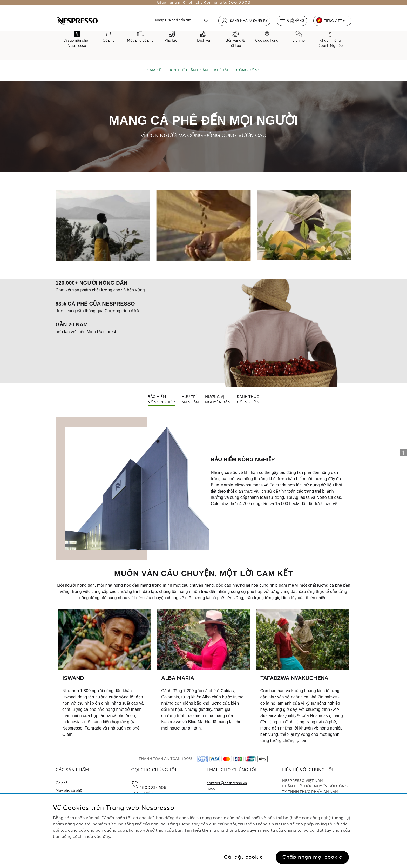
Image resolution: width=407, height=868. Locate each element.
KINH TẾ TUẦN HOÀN (189, 70)
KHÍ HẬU (222, 70)
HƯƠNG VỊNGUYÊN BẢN (218, 400)
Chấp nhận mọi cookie (312, 857)
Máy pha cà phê (69, 791)
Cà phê (62, 783)
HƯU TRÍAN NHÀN (190, 400)
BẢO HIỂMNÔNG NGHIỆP (161, 400)
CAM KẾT (155, 70)
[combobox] (181, 21)
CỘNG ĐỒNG (248, 70)
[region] (203, 831)
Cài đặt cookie (243, 857)
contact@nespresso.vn (227, 783)
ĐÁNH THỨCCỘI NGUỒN (248, 400)
